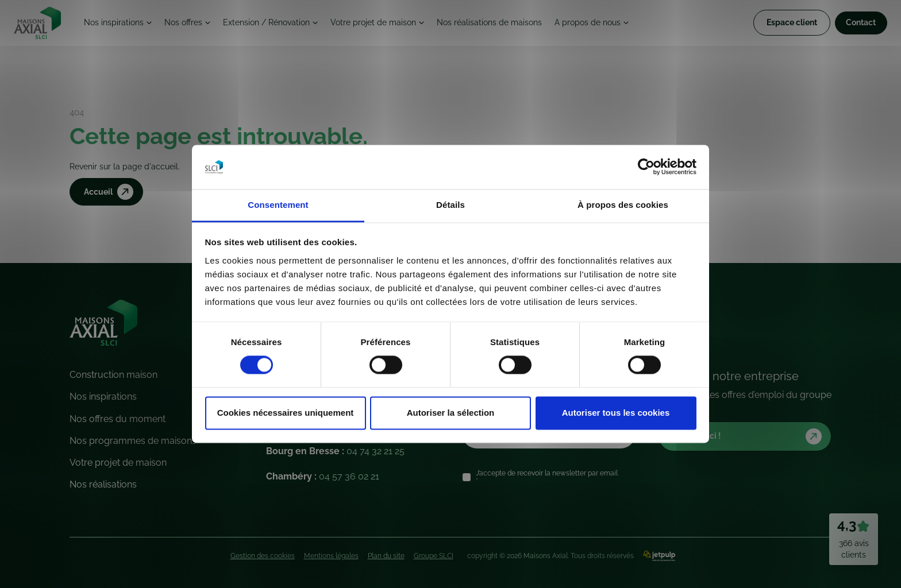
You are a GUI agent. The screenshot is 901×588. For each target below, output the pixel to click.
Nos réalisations (103, 484)
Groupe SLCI (434, 556)
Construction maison (113, 375)
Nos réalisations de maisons (514, 24)
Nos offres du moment (118, 419)
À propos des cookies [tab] (623, 205)
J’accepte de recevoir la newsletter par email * (547, 477)
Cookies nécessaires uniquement (286, 413)
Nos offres (192, 24)
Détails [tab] (450, 205)
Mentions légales (331, 556)
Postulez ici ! (749, 436)
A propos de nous (617, 24)
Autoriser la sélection (451, 413)
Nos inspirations (119, 24)
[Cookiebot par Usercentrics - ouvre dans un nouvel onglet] (646, 167)
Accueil (110, 192)
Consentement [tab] (278, 205)
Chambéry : (323, 476)
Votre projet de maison (393, 24)
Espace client (784, 24)
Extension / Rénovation (280, 24)
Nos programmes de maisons (133, 441)
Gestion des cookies (263, 556)
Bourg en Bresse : (335, 451)
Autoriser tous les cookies (616, 413)
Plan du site (386, 556)
